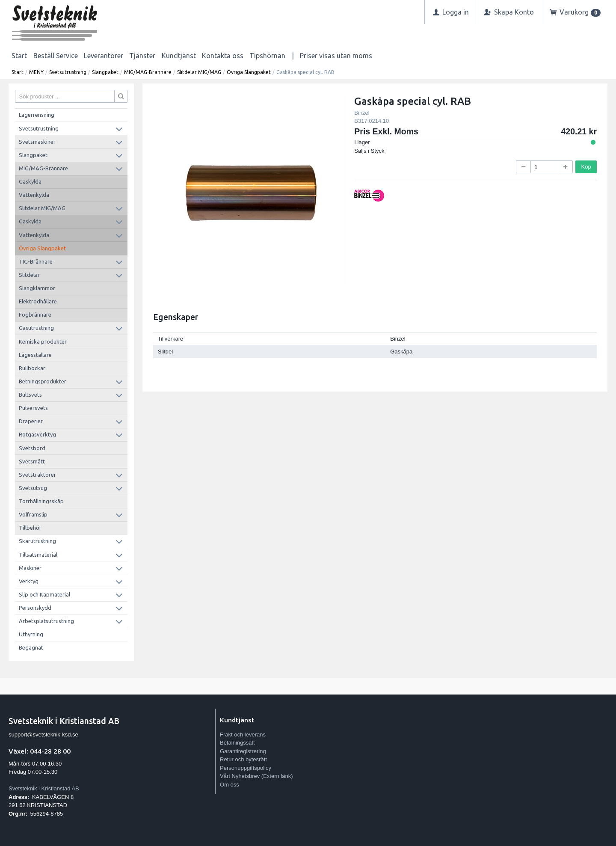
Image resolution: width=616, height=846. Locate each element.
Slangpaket (105, 72)
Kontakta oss (223, 56)
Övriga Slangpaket (249, 72)
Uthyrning (31, 634)
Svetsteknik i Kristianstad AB (44, 788)
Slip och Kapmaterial (44, 594)
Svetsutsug (33, 488)
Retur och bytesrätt (243, 759)
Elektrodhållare (38, 301)
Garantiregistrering (243, 751)
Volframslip (33, 514)
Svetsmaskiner (37, 142)
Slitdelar (29, 275)
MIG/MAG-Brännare (148, 72)
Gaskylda (30, 181)
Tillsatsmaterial (38, 555)
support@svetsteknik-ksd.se (43, 735)
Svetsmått (32, 461)
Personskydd (35, 608)
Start (19, 56)
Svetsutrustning (68, 72)
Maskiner (30, 568)
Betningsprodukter (43, 381)
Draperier (31, 421)
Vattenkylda (34, 195)
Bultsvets (30, 395)
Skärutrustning (37, 541)
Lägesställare (35, 355)
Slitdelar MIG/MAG (199, 72)
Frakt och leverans (243, 735)
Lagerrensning (37, 115)
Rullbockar (32, 368)
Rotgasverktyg (37, 434)
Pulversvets (33, 408)
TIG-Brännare (36, 261)
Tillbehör (30, 528)
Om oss (230, 785)
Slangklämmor (37, 288)
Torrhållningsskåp (41, 501)
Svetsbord (32, 448)
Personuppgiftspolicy (246, 768)
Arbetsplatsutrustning (46, 621)
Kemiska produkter (43, 341)
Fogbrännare (35, 315)
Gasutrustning (36, 328)
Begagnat (31, 647)
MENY (36, 72)
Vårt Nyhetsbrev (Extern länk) (256, 776)
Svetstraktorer (37, 475)
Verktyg (29, 581)
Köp (586, 167)
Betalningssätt (237, 743)
